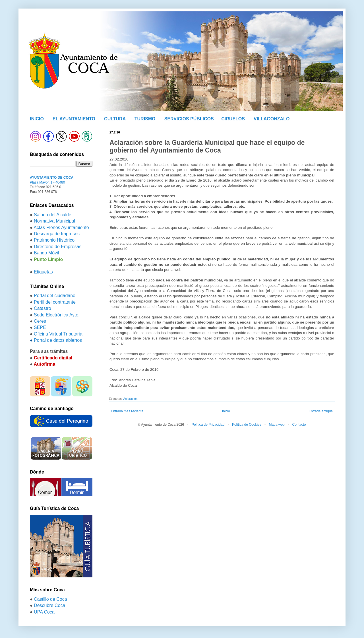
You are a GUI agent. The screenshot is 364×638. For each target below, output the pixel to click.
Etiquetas (43, 272)
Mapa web (277, 425)
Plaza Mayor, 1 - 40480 (47, 182)
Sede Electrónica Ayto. (57, 315)
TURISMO (145, 119)
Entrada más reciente (127, 411)
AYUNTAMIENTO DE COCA (52, 178)
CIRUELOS (233, 119)
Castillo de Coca (50, 599)
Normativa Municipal (54, 221)
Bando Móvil (46, 253)
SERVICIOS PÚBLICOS (189, 119)
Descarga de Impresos (57, 234)
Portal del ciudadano (55, 296)
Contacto (299, 425)
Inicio (226, 411)
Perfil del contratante (55, 302)
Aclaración (130, 399)
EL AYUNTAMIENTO (74, 119)
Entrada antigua (321, 411)
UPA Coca (44, 612)
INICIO (37, 119)
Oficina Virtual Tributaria (58, 334)
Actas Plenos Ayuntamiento (61, 228)
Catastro (42, 308)
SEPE (40, 327)
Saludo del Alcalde (53, 215)
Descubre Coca (49, 605)
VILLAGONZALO (272, 119)
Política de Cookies (247, 425)
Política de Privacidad (208, 425)
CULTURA (115, 119)
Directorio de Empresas (58, 247)
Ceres (40, 321)
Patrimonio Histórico (54, 240)
